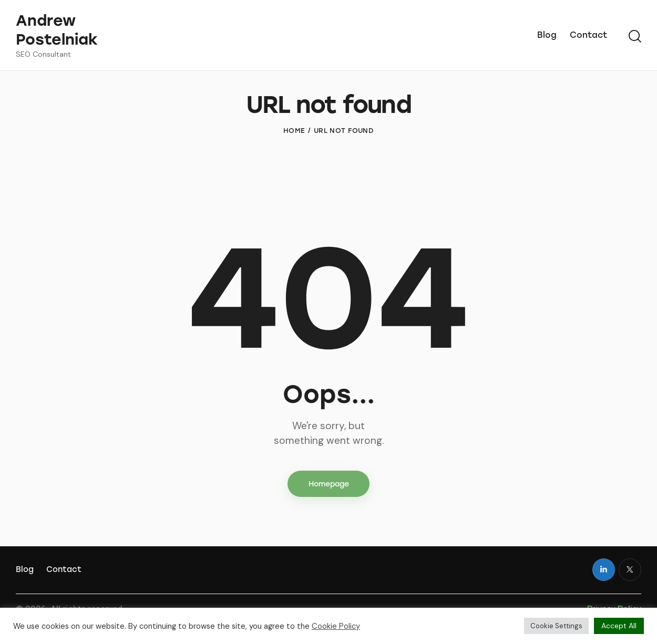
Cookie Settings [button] (556, 626)
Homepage (329, 503)
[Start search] (635, 37)
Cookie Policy (336, 626)
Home (294, 150)
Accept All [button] (619, 626)
